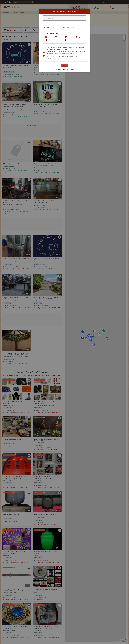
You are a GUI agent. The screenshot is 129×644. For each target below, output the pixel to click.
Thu (80, 37)
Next (65, 66)
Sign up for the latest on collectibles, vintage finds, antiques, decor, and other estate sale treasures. (66, 53)
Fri (48, 40)
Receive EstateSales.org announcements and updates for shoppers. (64, 57)
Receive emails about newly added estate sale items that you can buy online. (65, 48)
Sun (69, 40)
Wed (70, 37)
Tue (59, 37)
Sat (59, 40)
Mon (49, 37)
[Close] (88, 11)
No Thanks (71, 69)
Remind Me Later (60, 69)
